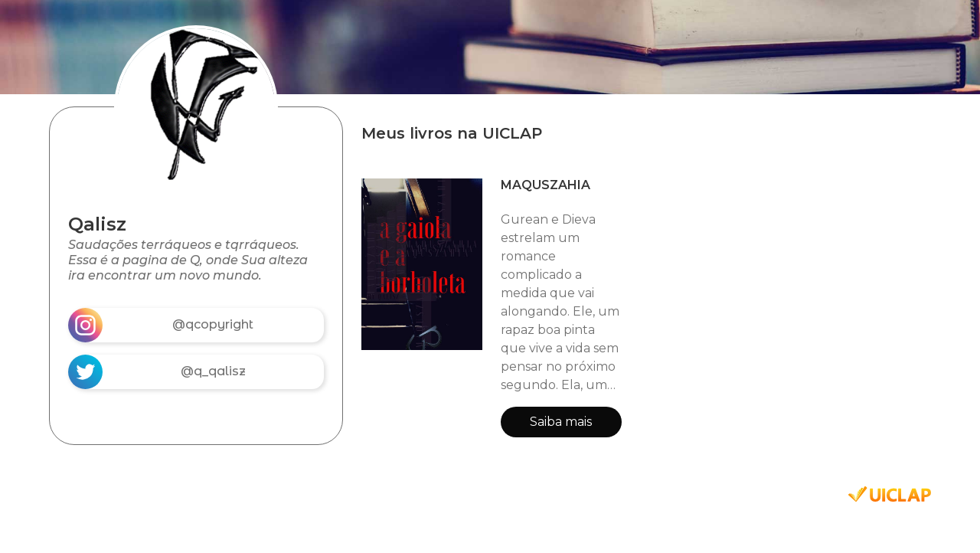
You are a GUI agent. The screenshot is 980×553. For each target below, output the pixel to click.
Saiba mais (561, 422)
